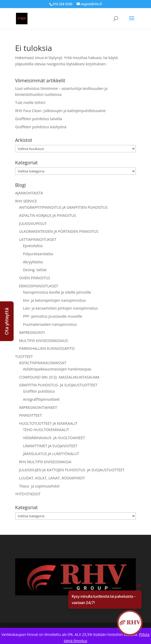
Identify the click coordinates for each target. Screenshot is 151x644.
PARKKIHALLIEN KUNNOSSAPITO (47, 348)
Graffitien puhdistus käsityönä (41, 127)
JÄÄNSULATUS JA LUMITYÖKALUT (51, 454)
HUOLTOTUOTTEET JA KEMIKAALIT (48, 423)
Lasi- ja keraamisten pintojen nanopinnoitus (60, 308)
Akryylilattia (33, 262)
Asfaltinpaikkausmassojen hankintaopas (57, 369)
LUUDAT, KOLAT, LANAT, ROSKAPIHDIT (52, 478)
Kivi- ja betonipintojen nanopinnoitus (54, 300)
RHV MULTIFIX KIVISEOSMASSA (45, 462)
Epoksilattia (33, 246)
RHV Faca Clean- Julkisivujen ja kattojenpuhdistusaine (60, 111)
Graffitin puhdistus (39, 391)
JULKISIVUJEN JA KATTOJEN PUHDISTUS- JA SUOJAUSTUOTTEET (72, 470)
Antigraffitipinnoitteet (41, 399)
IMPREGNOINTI (32, 332)
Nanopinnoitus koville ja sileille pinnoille (57, 292)
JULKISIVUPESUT (33, 224)
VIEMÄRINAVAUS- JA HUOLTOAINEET (54, 438)
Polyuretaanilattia (38, 254)
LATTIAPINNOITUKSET (38, 239)
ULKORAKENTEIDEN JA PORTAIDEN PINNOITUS (59, 231)
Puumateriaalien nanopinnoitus (50, 324)
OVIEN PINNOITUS (35, 278)
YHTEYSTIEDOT (28, 494)
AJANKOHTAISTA (29, 193)
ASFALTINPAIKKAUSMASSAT (43, 363)
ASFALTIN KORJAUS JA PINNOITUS (48, 215)
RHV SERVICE (26, 201)
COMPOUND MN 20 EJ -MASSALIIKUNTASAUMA (59, 377)
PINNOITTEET (30, 415)
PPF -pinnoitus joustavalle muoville (53, 316)
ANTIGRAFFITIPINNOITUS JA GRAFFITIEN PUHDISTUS (63, 207)
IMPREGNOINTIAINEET (38, 407)
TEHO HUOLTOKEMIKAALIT (46, 430)
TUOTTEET (24, 356)
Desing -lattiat (35, 270)
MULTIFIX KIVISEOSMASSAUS (44, 341)
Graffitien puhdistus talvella (39, 119)
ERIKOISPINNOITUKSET (39, 286)
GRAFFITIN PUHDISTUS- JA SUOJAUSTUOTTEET (58, 385)
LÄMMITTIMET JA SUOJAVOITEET (50, 446)
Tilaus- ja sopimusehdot (39, 486)
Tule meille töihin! (30, 103)
